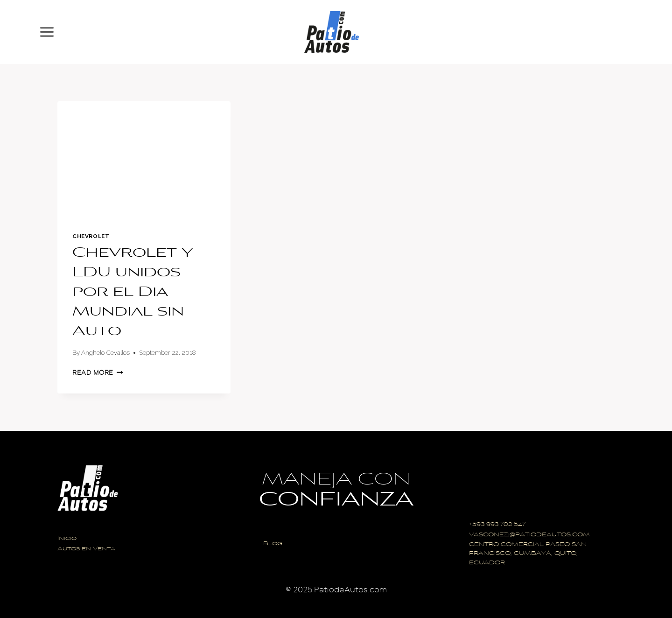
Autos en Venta (86, 549)
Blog (273, 544)
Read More (98, 373)
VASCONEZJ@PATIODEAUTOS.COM (529, 535)
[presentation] (144, 159)
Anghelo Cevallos (105, 352)
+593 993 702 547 (497, 525)
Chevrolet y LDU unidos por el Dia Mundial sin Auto (133, 293)
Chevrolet (91, 236)
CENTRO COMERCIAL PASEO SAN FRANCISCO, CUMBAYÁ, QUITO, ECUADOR (528, 554)
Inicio (67, 539)
